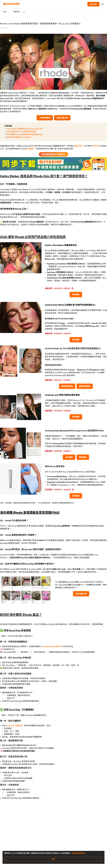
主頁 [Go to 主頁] (5, 12)
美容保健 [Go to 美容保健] (16, 12)
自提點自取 (96, 146)
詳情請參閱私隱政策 (78, 853)
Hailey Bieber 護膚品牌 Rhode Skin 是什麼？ (25, 129)
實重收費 (78, 146)
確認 (53, 859)
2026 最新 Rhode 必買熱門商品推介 (22, 132)
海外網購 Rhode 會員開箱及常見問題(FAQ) (25, 134)
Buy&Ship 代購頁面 (14, 726)
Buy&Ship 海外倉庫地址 (52, 646)
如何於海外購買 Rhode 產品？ (19, 137)
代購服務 (30, 149)
